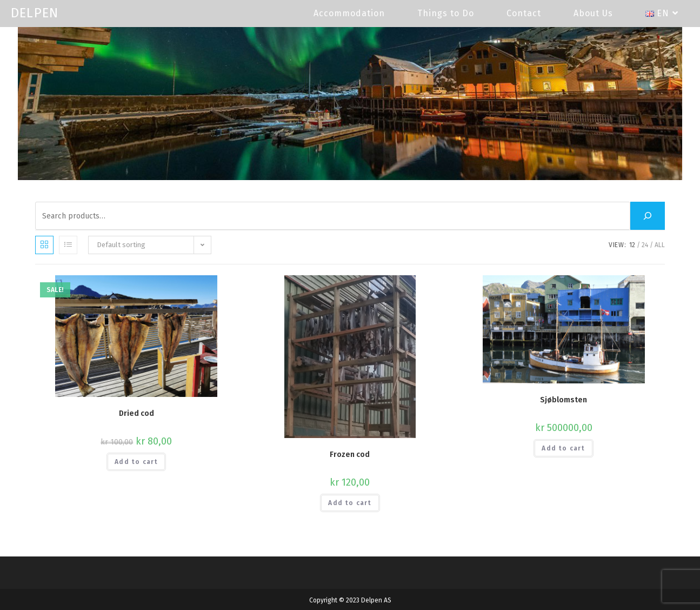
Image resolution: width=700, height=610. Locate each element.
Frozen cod (350, 455)
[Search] (648, 216)
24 (645, 245)
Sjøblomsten (564, 400)
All (660, 245)
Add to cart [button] (136, 462)
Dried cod (136, 413)
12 (632, 245)
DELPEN (35, 13)
